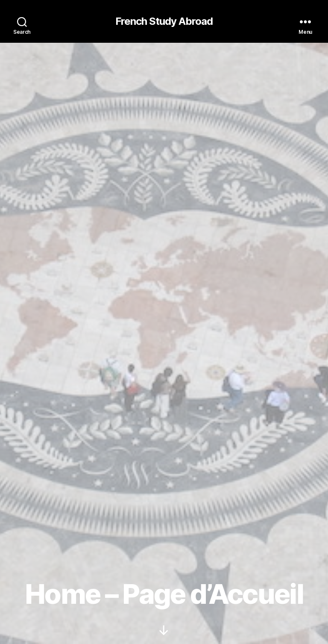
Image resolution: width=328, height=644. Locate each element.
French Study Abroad (164, 21)
